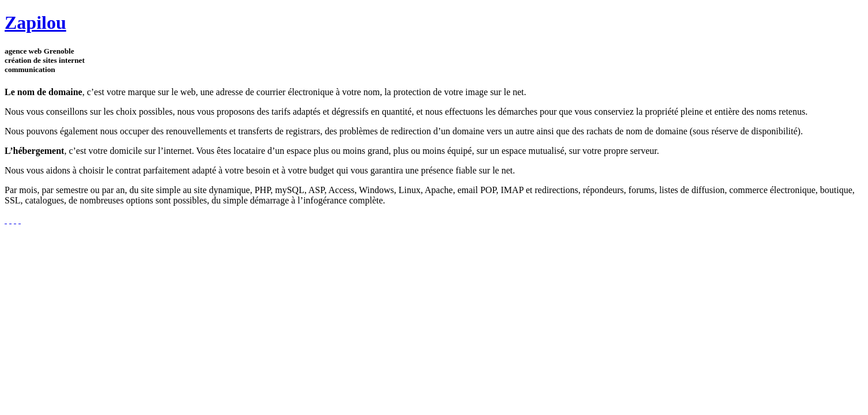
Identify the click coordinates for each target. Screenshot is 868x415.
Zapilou (35, 22)
